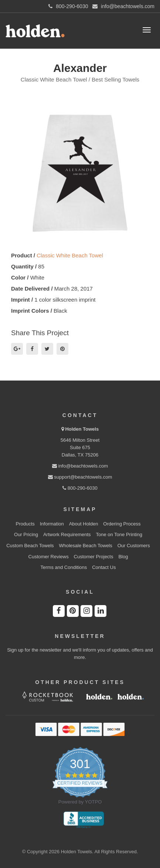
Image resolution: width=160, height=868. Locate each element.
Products (25, 524)
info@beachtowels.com (80, 466)
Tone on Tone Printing (119, 534)
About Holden (84, 524)
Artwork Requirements (67, 534)
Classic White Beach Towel (70, 255)
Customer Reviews (49, 557)
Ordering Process (122, 524)
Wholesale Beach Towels (85, 546)
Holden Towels (82, 429)
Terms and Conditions (64, 567)
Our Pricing (26, 534)
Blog (123, 557)
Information (52, 524)
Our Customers (134, 546)
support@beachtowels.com (80, 477)
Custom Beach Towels (30, 546)
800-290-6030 (80, 488)
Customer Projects (94, 557)
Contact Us (104, 567)
